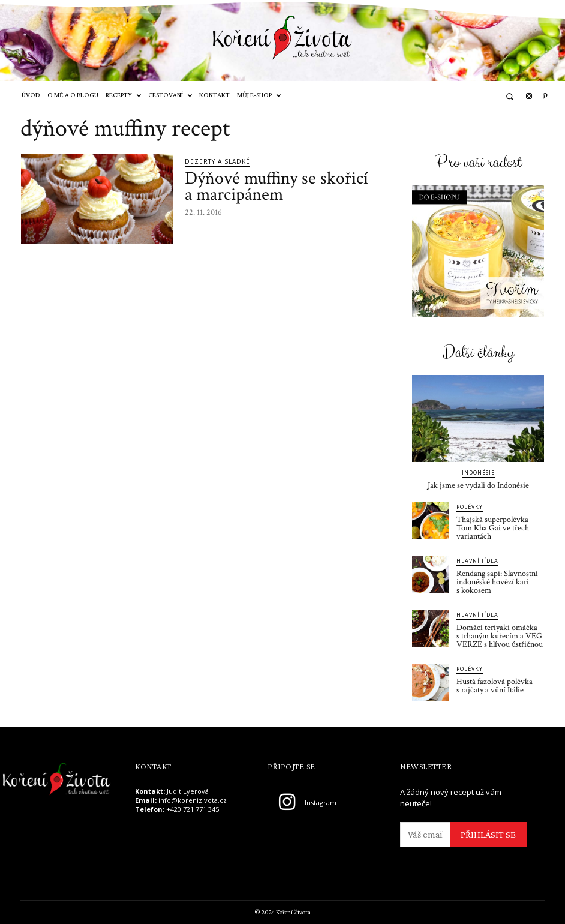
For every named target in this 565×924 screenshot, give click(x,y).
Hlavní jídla (477, 561)
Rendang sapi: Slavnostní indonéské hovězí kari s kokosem (497, 582)
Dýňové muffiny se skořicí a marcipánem (277, 187)
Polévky (470, 507)
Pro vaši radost (478, 163)
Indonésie (478, 472)
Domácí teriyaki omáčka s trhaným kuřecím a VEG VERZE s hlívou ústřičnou (500, 636)
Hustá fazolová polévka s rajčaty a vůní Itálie (495, 686)
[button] (510, 96)
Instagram (321, 802)
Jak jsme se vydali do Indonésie (478, 485)
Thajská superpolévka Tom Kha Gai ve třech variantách (493, 528)
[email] (425, 835)
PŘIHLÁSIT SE (488, 834)
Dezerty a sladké (217, 161)
